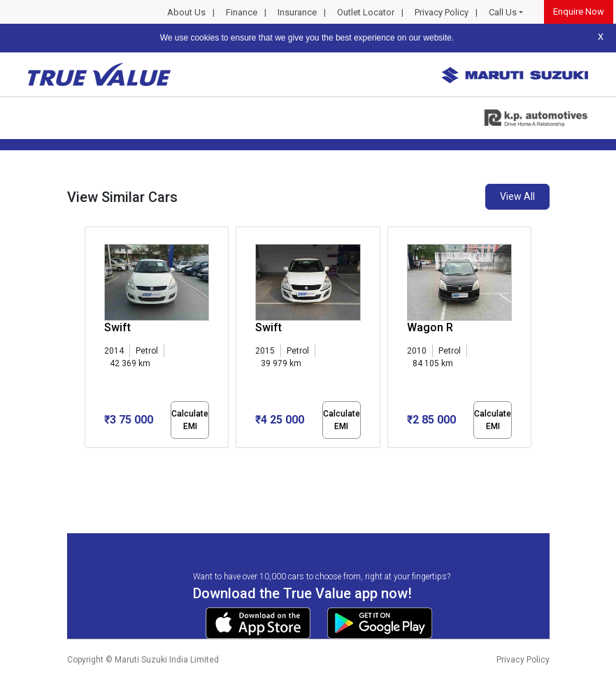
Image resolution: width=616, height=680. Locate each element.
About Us (186, 12)
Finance (242, 12)
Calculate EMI (190, 420)
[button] (89, 460)
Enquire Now (579, 12)
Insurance (297, 12)
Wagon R (430, 327)
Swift (117, 327)
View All (517, 196)
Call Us (503, 12)
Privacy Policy (442, 12)
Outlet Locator (366, 12)
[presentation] (92, 340)
